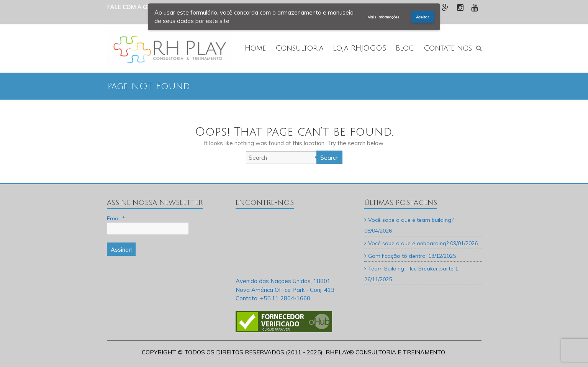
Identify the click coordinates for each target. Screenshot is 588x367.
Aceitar (423, 17)
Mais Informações (383, 17)
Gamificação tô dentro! (397, 256)
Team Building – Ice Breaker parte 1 (413, 269)
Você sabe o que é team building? (411, 220)
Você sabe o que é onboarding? (408, 243)
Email (116, 218)
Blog (405, 48)
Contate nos (448, 48)
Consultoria (299, 48)
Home (255, 48)
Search (329, 158)
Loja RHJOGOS (360, 48)
